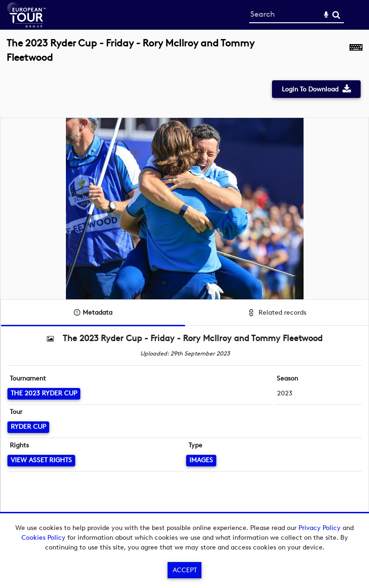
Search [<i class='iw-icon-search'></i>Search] (336, 15)
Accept (185, 570)
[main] (184, 286)
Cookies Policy (43, 538)
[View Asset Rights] (41, 461)
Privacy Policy (320, 528)
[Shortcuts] (356, 55)
